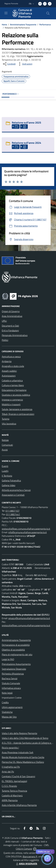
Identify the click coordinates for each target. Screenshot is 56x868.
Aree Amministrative (12, 316)
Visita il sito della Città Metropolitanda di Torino (25, 738)
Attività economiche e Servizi (16, 490)
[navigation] (6, 13)
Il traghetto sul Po (11, 767)
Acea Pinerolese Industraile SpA (18, 752)
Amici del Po (8, 772)
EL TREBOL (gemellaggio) (14, 781)
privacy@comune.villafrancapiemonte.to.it (29, 618)
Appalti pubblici (9, 371)
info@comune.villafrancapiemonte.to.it (28, 532)
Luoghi (5, 471)
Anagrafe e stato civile (13, 366)
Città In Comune (24, 849)
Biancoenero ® (30, 856)
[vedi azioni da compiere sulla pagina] (25, 64)
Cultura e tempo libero (13, 385)
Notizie (5, 440)
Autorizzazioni (9, 376)
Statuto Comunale (11, 683)
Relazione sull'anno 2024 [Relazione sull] (26, 143)
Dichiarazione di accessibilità (16, 645)
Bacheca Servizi (10, 678)
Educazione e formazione (14, 390)
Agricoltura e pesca (11, 357)
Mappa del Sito (9, 717)
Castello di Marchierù (12, 796)
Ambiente (7, 361)
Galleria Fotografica (11, 480)
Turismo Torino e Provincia (14, 791)
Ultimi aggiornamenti (12, 707)
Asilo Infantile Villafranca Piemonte (19, 805)
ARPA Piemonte (10, 800)
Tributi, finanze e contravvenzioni (18, 414)
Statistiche (7, 712)
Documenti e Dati (10, 326)
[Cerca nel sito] (48, 13)
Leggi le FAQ (8, 659)
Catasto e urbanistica (12, 380)
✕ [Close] (52, 852)
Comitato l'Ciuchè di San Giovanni (18, 776)
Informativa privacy (11, 688)
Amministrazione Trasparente (23, 24)
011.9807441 (13, 514)
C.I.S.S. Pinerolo (9, 786)
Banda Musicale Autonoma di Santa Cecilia (23, 757)
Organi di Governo (11, 311)
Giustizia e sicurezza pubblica (16, 395)
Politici (5, 340)
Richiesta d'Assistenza (13, 674)
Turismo (6, 419)
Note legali (7, 693)
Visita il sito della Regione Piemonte (19, 733)
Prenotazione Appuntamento (16, 664)
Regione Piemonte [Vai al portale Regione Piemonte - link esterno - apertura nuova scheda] (11, 4)
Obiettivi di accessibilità (13, 650)
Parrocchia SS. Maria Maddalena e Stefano (23, 762)
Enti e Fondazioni (10, 330)
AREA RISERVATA (26, 864)
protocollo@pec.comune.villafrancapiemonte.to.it (26, 529)
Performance (45, 24)
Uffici (4, 321)
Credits (5, 702)
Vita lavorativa (9, 424)
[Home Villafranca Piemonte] (27, 13)
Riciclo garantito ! (10, 748)
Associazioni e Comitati (13, 495)
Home (4, 24)
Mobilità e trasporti (11, 404)
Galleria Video (9, 485)
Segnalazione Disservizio (14, 669)
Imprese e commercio (12, 400)
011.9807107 (12, 511)
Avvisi (5, 450)
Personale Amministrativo (15, 335)
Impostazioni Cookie (12, 698)
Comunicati (7, 445)
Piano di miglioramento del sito (17, 654)
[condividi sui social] (9, 64)
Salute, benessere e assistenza (17, 409)
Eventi (5, 466)
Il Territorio (7, 476)
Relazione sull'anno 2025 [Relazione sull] (26, 123)
